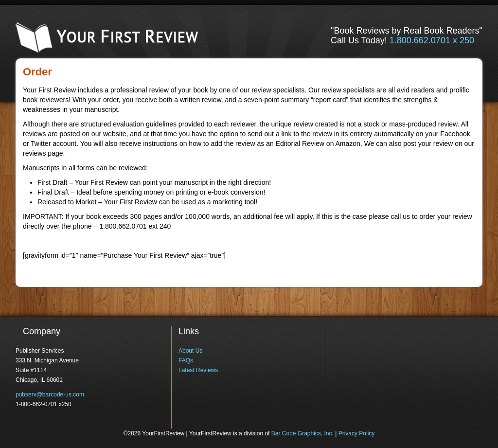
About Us (190, 351)
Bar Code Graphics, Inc (302, 433)
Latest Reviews (198, 370)
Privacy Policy (357, 433)
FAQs (186, 360)
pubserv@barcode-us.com (50, 394)
